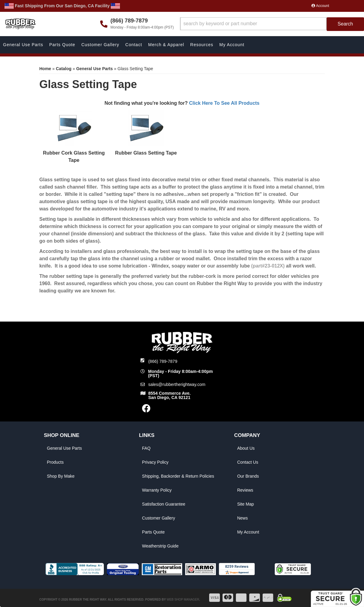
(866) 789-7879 (163, 361)
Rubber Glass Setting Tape (146, 153)
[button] (272, 24)
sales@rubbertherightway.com (177, 384)
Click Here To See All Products (224, 103)
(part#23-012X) (268, 266)
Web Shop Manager (183, 600)
